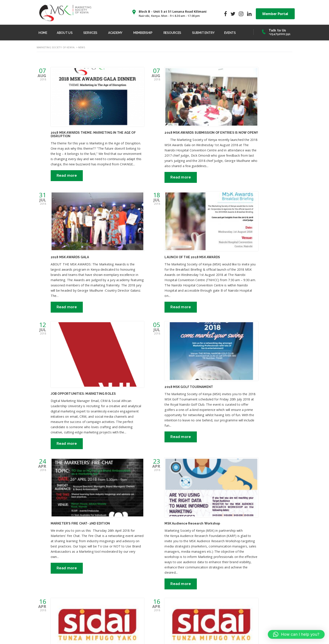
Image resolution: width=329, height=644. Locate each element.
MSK (102, 634)
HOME (43, 32)
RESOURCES (176, 32)
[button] (296, 634)
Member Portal (275, 13)
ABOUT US (66, 32)
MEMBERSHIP (146, 32)
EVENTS (236, 32)
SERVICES (92, 32)
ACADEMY (118, 32)
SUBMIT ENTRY (208, 32)
